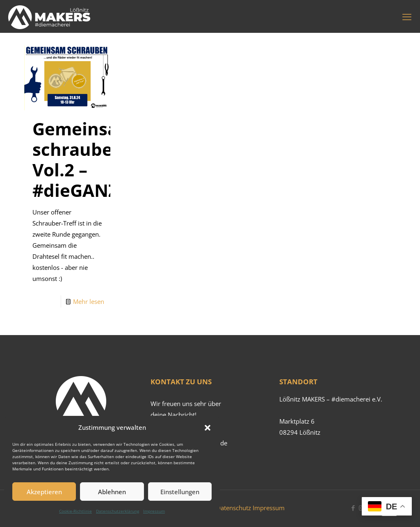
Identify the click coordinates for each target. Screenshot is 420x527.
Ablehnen (112, 492)
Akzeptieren (44, 492)
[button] (208, 428)
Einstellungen (180, 492)
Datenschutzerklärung (118, 511)
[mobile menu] (407, 16)
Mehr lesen (89, 301)
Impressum (154, 511)
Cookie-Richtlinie (75, 511)
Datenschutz (234, 508)
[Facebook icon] (353, 508)
